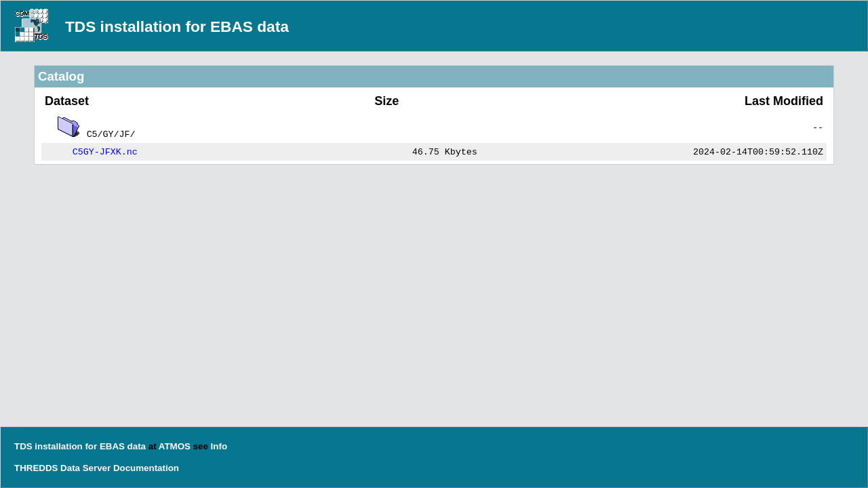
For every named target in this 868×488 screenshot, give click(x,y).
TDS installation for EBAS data (177, 26)
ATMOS (175, 446)
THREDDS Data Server (62, 468)
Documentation (146, 468)
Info (219, 446)
